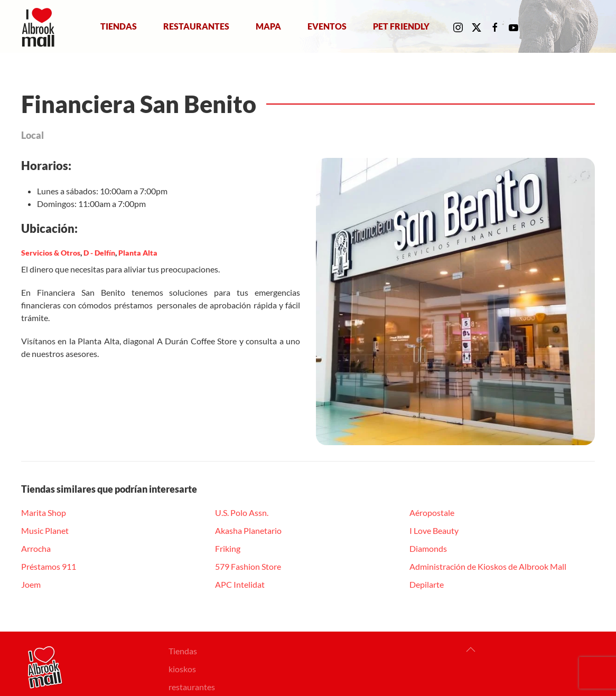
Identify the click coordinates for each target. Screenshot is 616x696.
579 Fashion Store (248, 566)
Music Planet (45, 530)
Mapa (268, 26)
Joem (31, 584)
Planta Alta (138, 253)
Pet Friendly (401, 26)
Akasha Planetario (248, 530)
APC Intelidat (240, 584)
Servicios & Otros (51, 253)
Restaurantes (196, 26)
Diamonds (428, 548)
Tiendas (119, 26)
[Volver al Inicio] (40, 26)
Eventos (327, 26)
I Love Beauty (434, 530)
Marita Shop (44, 512)
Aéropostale (432, 512)
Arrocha (36, 548)
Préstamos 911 (49, 566)
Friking (228, 548)
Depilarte (427, 584)
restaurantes (192, 687)
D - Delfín (99, 253)
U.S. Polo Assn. (242, 512)
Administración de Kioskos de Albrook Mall (488, 566)
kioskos (182, 669)
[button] (471, 650)
